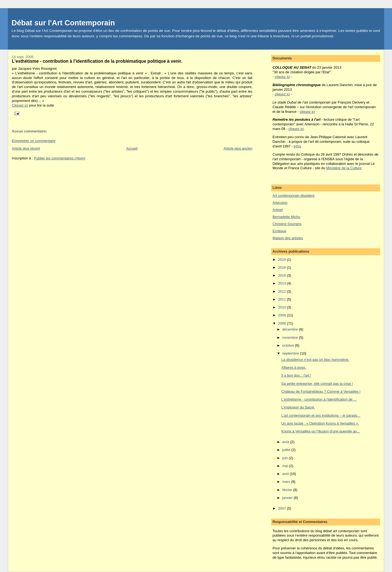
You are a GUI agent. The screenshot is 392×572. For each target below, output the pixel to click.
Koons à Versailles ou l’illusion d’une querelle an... (321, 431)
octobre (289, 345)
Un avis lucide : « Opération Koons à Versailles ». (320, 423)
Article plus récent (26, 148)
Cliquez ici (20, 105)
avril (286, 474)
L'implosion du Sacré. (298, 407)
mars (287, 482)
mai (286, 466)
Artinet (278, 210)
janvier (288, 498)
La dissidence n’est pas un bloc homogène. (315, 360)
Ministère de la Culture (344, 168)
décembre (291, 329)
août (286, 442)
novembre (291, 338)
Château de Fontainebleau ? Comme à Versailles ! (321, 391)
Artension (280, 203)
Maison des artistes (288, 238)
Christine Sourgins (287, 224)
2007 (282, 508)
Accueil (132, 148)
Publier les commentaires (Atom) (60, 158)
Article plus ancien (238, 148)
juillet (287, 450)
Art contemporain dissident (293, 196)
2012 (282, 291)
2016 (282, 275)
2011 (282, 299)
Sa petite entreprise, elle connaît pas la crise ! (317, 384)
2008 (282, 323)
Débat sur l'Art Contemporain (63, 23)
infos (297, 146)
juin (286, 458)
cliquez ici (282, 77)
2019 (282, 260)
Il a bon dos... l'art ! (296, 375)
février (288, 490)
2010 (282, 307)
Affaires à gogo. (294, 367)
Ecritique (279, 231)
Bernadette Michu (286, 217)
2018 (282, 267)
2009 (282, 315)
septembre (291, 353)
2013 (282, 283)
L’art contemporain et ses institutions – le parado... (321, 415)
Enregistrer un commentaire (34, 141)
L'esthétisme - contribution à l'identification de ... (319, 399)
